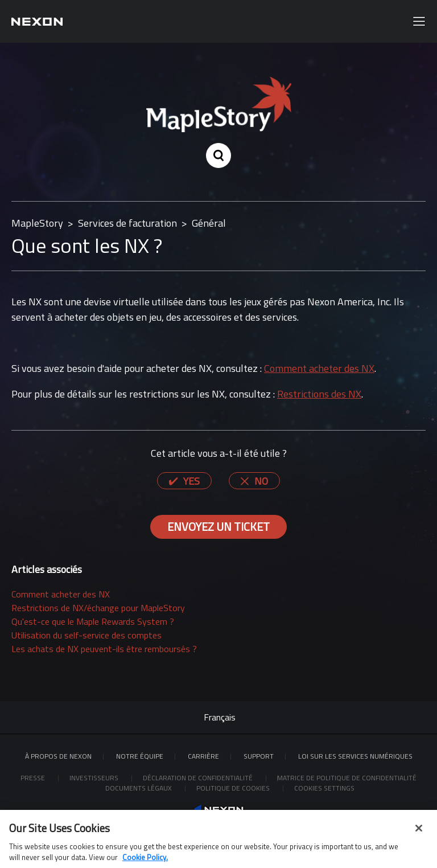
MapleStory (37, 223)
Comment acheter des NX (319, 368)
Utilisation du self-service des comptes (86, 635)
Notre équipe (140, 756)
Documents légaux (139, 788)
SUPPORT (259, 756)
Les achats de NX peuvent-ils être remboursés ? (104, 649)
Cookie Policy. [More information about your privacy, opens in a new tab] (145, 861)
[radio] (184, 481)
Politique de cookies (234, 788)
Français (220, 717)
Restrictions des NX (319, 394)
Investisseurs (95, 778)
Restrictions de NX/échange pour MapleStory (98, 608)
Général (209, 223)
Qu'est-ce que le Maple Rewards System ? (93, 621)
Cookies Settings (324, 788)
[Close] (419, 832)
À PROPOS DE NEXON (58, 756)
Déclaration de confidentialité (199, 778)
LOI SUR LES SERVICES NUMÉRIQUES (355, 756)
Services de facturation (127, 223)
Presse (34, 778)
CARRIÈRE (203, 756)
